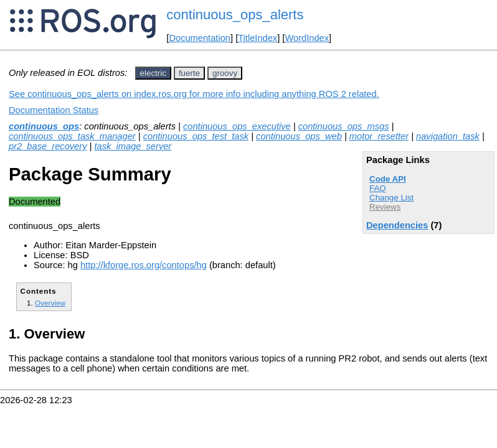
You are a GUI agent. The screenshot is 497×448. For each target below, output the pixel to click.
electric (153, 73)
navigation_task (448, 136)
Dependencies (397, 225)
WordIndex (307, 38)
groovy (225, 73)
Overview (50, 303)
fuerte (189, 73)
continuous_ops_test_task (196, 136)
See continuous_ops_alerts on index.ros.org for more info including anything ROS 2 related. (194, 94)
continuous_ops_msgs (344, 126)
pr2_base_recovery (48, 146)
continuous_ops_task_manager (72, 136)
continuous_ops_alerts (235, 15)
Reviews (385, 207)
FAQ (378, 188)
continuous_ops (44, 126)
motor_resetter (379, 136)
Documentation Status (54, 110)
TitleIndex (258, 38)
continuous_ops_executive (237, 126)
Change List (391, 198)
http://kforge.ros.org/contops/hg (144, 265)
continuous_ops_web (299, 136)
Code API (388, 179)
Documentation (200, 38)
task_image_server (133, 146)
